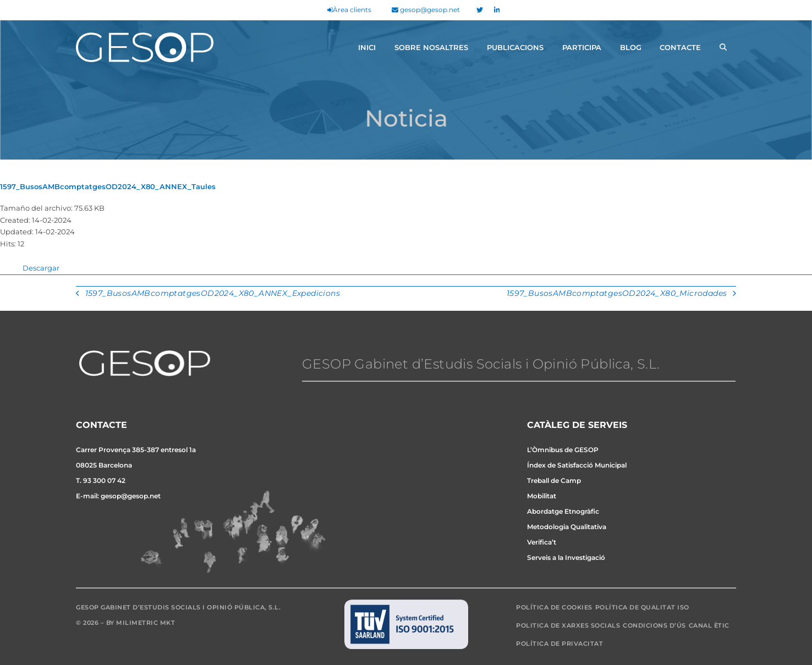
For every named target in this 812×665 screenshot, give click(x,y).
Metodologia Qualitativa (567, 527)
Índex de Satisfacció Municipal (577, 465)
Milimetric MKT (146, 623)
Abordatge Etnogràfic (563, 511)
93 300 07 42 (104, 480)
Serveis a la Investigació (566, 557)
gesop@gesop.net (426, 10)
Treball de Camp (554, 480)
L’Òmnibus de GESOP (563, 450)
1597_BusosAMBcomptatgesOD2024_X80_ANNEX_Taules (108, 186)
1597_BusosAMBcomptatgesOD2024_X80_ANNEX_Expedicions (208, 294)
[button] (723, 47)
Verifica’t (542, 542)
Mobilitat (542, 496)
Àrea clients (349, 10)
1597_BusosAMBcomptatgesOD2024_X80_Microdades (621, 294)
